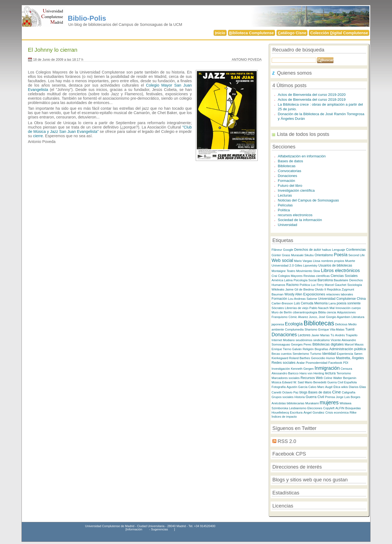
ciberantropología (305, 312)
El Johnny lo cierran (53, 50)
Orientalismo (324, 255)
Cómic (293, 317)
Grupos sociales (283, 397)
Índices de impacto (284, 417)
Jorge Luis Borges (348, 397)
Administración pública (347, 349)
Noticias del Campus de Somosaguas (308, 200)
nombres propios (333, 261)
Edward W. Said (293, 382)
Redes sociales (284, 363)
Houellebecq (280, 412)
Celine (328, 378)
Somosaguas (281, 344)
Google (288, 250)
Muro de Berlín (282, 312)
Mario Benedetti (316, 382)
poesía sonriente (349, 303)
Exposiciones (314, 294)
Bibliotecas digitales (328, 344)
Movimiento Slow (308, 271)
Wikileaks (278, 289)
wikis (344, 387)
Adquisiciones (346, 312)
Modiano (289, 340)
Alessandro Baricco (285, 373)
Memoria (321, 303)
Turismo (316, 354)
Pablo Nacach (319, 308)
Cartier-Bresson (282, 303)
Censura (346, 369)
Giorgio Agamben (338, 317)
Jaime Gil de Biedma (300, 289)
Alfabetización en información (302, 156)
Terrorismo (344, 373)
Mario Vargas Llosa (307, 261)
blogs (303, 392)
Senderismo (301, 354)
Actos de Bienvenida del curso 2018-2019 (312, 100)
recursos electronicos (295, 215)
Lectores (304, 335)
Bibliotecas (287, 166)
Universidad (288, 225)
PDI (346, 363)
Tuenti (350, 329)
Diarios (353, 387)
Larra (332, 303)
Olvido (319, 289)
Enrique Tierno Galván (287, 349)
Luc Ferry (317, 285)
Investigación (281, 369)
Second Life (357, 255)
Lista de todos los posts (303, 134)
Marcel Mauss (354, 344)
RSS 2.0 (287, 441)
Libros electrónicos (340, 270)
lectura (330, 373)
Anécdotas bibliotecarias (288, 403)
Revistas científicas (317, 276)
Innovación (343, 308)
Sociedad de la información (300, 220)
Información (134, 529)
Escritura (296, 412)
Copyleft (329, 408)
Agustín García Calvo (301, 387)
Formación (287, 181)
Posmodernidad (317, 363)
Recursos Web (312, 378)
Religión (308, 349)
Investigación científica (296, 190)
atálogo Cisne (292, 33)
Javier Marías (321, 335)
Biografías (321, 349)
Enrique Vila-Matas (331, 329)
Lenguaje (338, 250)
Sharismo (311, 329)
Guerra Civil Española (342, 382)
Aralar (301, 363)
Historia (300, 397)
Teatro (291, 271)
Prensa (330, 397)
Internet (277, 340)
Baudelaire (341, 280)
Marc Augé (325, 387)
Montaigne (279, 271)
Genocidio (318, 358)
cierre (38, 136)
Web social (282, 260)
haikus (327, 250)
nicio (220, 33)
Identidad (329, 354)
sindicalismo (322, 340)
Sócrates (278, 308)
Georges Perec (301, 344)
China (361, 299)
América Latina (282, 280)
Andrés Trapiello (346, 335)
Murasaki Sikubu (302, 255)
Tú (332, 335)
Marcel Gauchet (336, 285)
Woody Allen (293, 294)
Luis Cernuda (304, 303)
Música (277, 382)
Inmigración (327, 368)
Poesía (341, 255)
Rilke (353, 412)
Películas (285, 205)
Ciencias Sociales (344, 276)
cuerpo (356, 308)
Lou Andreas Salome (303, 299)
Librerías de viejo (297, 308)
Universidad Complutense (337, 299)
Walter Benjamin (345, 378)
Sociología (355, 285)
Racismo (292, 285)
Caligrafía (348, 392)
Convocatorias (290, 171)
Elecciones (315, 408)
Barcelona (325, 280)
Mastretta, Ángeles (350, 358)
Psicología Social (305, 280)
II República (333, 289)
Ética (337, 387)
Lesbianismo (298, 408)
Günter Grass (281, 255)
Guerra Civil (315, 397)
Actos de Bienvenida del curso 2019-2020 (312, 95)
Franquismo (280, 317)
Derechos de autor (308, 250)
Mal (332, 308)
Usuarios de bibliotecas (335, 265)
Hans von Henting (312, 373)
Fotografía (279, 387)
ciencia (331, 312)
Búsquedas (353, 408)
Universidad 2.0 (283, 265)
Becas (276, 354)
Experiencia (345, 354)
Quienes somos (295, 73)
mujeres (329, 402)
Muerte (350, 261)
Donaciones (288, 176)
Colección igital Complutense (339, 33)
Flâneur (277, 250)
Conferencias (356, 250)
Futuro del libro (290, 186)
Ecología (294, 324)
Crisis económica (337, 412)
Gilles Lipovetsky (306, 265)
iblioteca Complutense (252, 33)
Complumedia (294, 329)
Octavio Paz (290, 392)
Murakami (312, 403)
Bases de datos (291, 161)
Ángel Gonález (314, 412)
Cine (336, 392)
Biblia (322, 312)
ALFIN (340, 408)
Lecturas (285, 195)
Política (284, 210)
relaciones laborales (340, 294)
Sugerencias (160, 529)
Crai (274, 276)
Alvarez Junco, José (312, 317)
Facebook (335, 363)
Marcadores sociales (286, 378)
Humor (331, 358)
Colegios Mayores (290, 276)
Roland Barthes (300, 358)
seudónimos (304, 340)
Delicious (341, 324)
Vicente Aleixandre (343, 340)
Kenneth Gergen (302, 369)
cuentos (286, 354)
